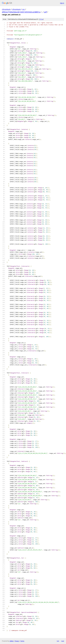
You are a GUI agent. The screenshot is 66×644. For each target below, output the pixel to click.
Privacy (17, 641)
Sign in (62, 3)
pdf (45, 12)
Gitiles (12, 641)
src (24, 9)
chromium (6, 9)
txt (58, 641)
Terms (22, 641)
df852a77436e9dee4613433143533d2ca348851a (21, 12)
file (41, 19)
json (63, 641)
